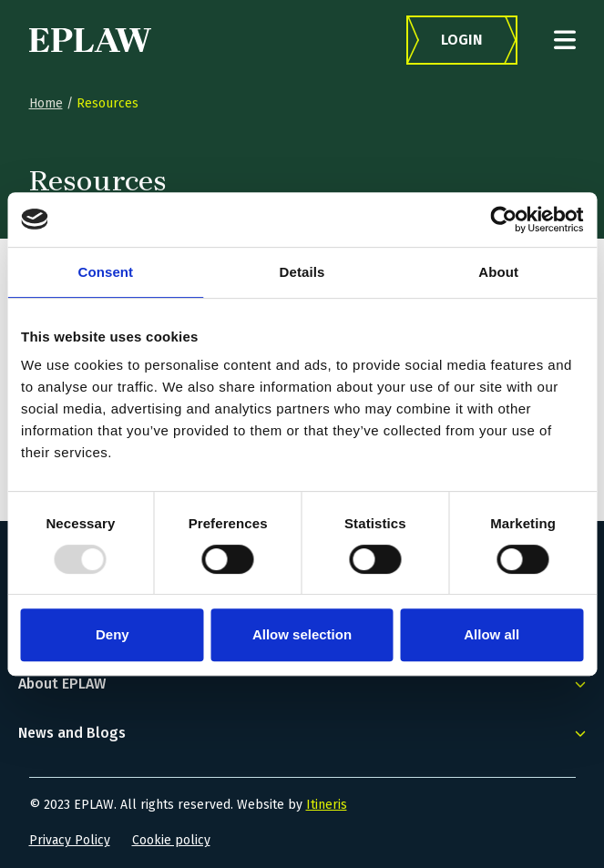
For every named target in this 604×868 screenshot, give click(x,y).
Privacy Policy (70, 840)
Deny (113, 634)
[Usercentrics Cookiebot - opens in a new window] (503, 220)
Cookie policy (171, 840)
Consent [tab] (105, 272)
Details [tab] (302, 272)
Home (46, 103)
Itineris (327, 805)
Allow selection (302, 634)
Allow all (491, 634)
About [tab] (498, 272)
